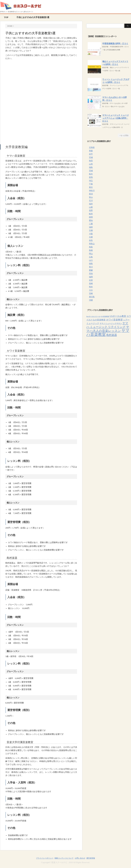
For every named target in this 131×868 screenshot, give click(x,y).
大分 (91, 290)
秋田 (91, 161)
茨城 (91, 171)
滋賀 (91, 227)
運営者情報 (91, 858)
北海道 (92, 147)
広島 (91, 257)
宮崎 (91, 293)
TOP (6, 17)
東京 (91, 187)
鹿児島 (92, 297)
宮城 (91, 157)
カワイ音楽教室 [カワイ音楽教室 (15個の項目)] (114, 320)
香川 (91, 267)
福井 (91, 204)
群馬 (91, 177)
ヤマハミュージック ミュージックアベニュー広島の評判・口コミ (116, 118)
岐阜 (91, 214)
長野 (91, 210)
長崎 (91, 284)
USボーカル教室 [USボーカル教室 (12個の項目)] (118, 316)
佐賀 (91, 280)
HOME (10, 26)
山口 (91, 260)
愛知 (91, 220)
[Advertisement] (41, 83)
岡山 (91, 254)
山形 (91, 164)
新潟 (91, 194)
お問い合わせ (80, 858)
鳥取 (91, 247)
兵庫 (91, 237)
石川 (91, 201)
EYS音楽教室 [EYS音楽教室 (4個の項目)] (105, 316)
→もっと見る (124, 135)
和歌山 (92, 244)
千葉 (91, 184)
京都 (91, 230)
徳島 (91, 264)
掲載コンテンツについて (64, 858)
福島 (91, 167)
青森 (91, 151)
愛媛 (91, 270)
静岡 (91, 217)
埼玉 (91, 181)
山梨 (91, 207)
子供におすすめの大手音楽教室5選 (33, 17)
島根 (91, 250)
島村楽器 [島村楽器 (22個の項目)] (112, 335)
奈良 (91, 240)
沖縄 (91, 300)
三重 (91, 224)
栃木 (91, 174)
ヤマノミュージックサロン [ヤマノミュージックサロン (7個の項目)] (111, 323)
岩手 (91, 154)
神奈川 (92, 191)
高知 (91, 274)
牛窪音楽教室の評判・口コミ (115, 44)
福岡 (91, 277)
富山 (91, 197)
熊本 (91, 287)
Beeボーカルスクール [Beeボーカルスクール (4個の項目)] (93, 316)
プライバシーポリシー (45, 858)
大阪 (91, 234)
